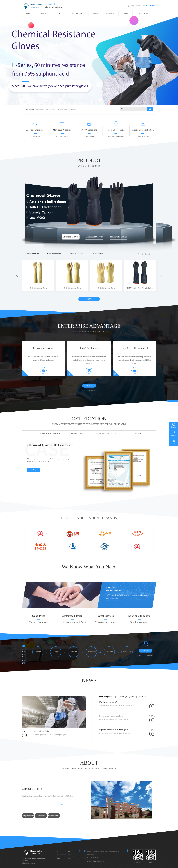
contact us (89, 386)
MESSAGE (110, 14)
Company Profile (28, 816)
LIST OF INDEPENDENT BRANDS (89, 518)
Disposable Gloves (94, 237)
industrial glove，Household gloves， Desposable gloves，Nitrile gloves (56, 110)
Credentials (41, 816)
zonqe (34, 863)
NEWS (95, 14)
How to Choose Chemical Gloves (111, 716)
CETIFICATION (89, 421)
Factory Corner (54, 816)
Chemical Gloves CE (50, 434)
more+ (143, 696)
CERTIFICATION (78, 14)
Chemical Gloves (71, 237)
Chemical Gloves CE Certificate (50, 445)
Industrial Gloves (96, 253)
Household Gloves (118, 237)
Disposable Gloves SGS (106, 434)
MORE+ (89, 299)
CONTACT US (142, 14)
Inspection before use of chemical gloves (114, 730)
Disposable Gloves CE (78, 434)
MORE (138, 434)
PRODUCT (59, 14)
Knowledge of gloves (126, 696)
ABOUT (43, 14)
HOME (29, 14)
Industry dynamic (106, 696)
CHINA (126, 14)
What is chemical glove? (108, 702)
